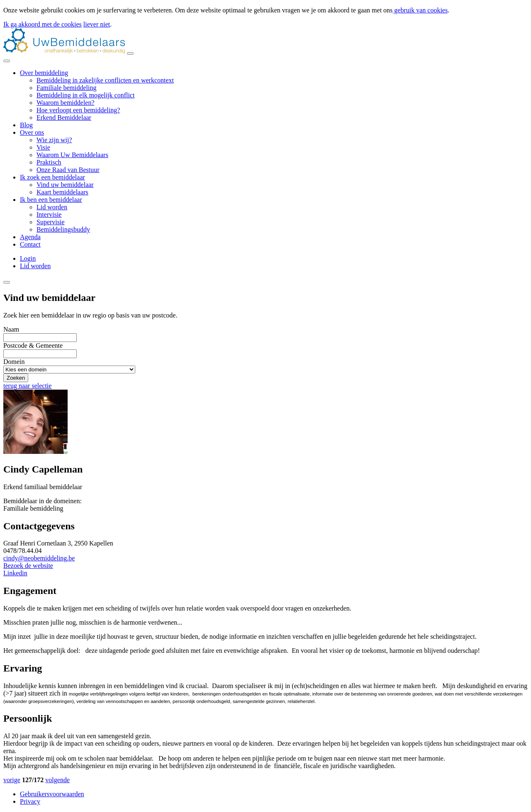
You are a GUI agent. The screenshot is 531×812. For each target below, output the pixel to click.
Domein (14, 362)
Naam (11, 329)
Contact (30, 244)
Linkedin (15, 573)
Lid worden (35, 266)
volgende (57, 780)
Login (28, 258)
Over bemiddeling (44, 73)
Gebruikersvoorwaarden (52, 794)
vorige (12, 780)
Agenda (30, 237)
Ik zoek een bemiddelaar (52, 177)
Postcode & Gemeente (33, 345)
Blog (26, 125)
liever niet (97, 24)
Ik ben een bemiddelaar (51, 200)
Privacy (30, 801)
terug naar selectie (27, 386)
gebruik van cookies (420, 10)
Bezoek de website (28, 566)
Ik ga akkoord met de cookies (43, 24)
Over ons (32, 132)
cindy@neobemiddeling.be (39, 558)
